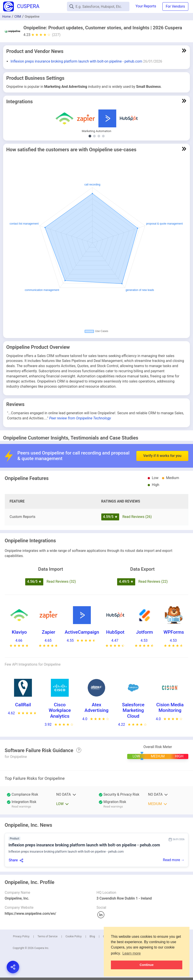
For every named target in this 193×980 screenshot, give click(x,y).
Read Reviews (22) (153, 581)
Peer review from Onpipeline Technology (80, 418)
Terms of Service (48, 936)
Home (6, 17)
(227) (56, 35)
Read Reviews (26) (137, 517)
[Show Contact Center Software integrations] (103, 136)
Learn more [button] (132, 953)
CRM (18, 17)
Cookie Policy (74, 936)
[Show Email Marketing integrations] (99, 136)
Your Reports (146, 6)
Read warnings (21, 807)
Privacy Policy (21, 936)
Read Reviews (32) (61, 581)
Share (13, 860)
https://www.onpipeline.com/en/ (30, 914)
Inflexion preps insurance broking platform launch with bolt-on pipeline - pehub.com (76, 61)
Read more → (174, 860)
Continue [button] (147, 965)
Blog (92, 936)
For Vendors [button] (175, 6)
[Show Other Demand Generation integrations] (94, 136)
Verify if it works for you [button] (162, 443)
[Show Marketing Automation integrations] (90, 136)
